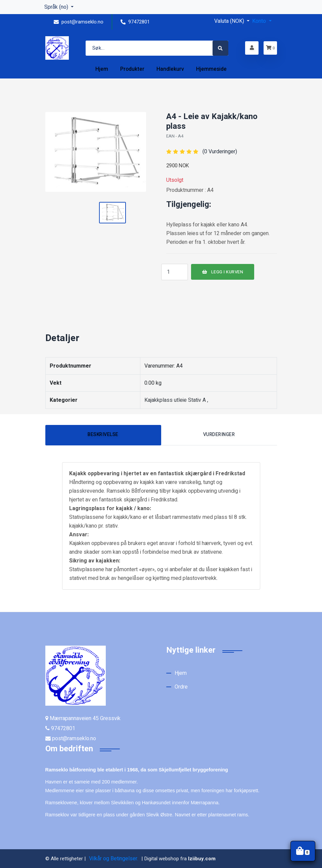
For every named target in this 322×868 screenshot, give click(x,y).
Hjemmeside (211, 69)
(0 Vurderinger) (220, 152)
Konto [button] (260, 21)
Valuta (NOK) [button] (230, 21)
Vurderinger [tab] (219, 435)
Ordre (181, 687)
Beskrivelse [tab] (103, 435)
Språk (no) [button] (57, 7)
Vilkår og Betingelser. (113, 859)
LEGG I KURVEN (223, 272)
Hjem (181, 673)
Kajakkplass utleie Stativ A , (176, 400)
